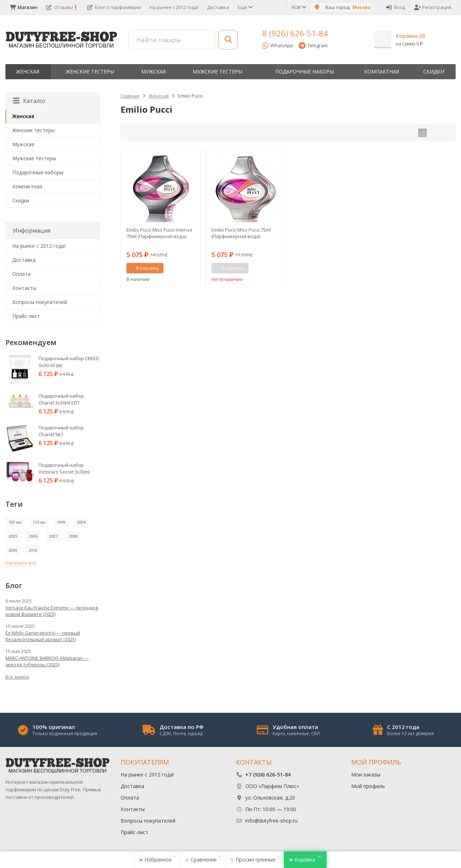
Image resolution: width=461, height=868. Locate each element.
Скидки (434, 71)
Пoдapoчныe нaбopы (305, 71)
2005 (13, 536)
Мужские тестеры (218, 71)
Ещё (245, 7)
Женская (28, 71)
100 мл (15, 522)
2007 (53, 536)
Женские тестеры (90, 71)
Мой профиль (368, 786)
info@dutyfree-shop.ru (271, 821)
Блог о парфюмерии (114, 7)
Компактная (382, 71)
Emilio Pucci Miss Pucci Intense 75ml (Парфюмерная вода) (159, 233)
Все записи (17, 677)
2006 (33, 536)
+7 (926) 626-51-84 (268, 775)
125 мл (39, 522)
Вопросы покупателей (40, 302)
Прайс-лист (26, 316)
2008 (73, 536)
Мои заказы (366, 775)
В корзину (144, 268)
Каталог (29, 101)
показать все (21, 563)
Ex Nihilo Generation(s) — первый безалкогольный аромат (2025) (43, 636)
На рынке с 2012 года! (174, 7)
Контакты (24, 288)
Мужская (153, 71)
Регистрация (433, 7)
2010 (33, 550)
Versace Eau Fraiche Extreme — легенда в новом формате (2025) (52, 611)
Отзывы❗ (62, 7)
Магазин (24, 7)
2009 (13, 550)
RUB (299, 7)
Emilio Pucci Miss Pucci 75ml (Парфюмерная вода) (241, 233)
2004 (81, 522)
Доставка (218, 7)
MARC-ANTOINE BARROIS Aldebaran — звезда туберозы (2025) (47, 661)
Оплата (21, 274)
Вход (396, 7)
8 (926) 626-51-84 (295, 33)
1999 (61, 522)
